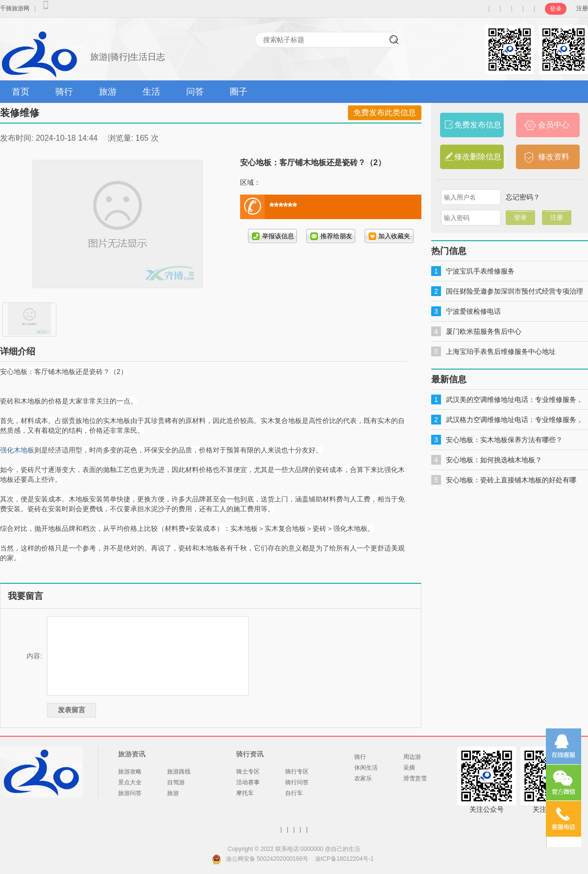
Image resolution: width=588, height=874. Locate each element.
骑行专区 (297, 772)
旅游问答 (130, 793)
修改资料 (554, 157)
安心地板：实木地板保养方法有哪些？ (504, 440)
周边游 (412, 757)
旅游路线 (179, 772)
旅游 (108, 92)
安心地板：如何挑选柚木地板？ (494, 460)
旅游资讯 (132, 754)
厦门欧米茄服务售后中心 (484, 331)
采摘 (409, 768)
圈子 (239, 92)
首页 (21, 92)
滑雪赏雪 (415, 778)
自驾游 (176, 782)
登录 (556, 9)
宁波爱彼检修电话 (473, 311)
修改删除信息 (478, 157)
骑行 (64, 92)
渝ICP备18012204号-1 (344, 859)
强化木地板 (17, 450)
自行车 (294, 793)
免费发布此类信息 (385, 112)
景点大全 (130, 782)
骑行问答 (297, 782)
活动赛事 (248, 782)
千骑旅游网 (15, 8)
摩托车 (245, 793)
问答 (195, 92)
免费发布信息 (478, 125)
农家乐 (363, 778)
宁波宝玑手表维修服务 (480, 271)
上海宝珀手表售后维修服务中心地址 (501, 351)
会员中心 (554, 125)
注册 (582, 8)
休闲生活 (366, 768)
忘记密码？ (523, 197)
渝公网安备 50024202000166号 (267, 859)
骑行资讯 (250, 754)
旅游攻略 (130, 772)
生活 (151, 92)
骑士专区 (248, 772)
